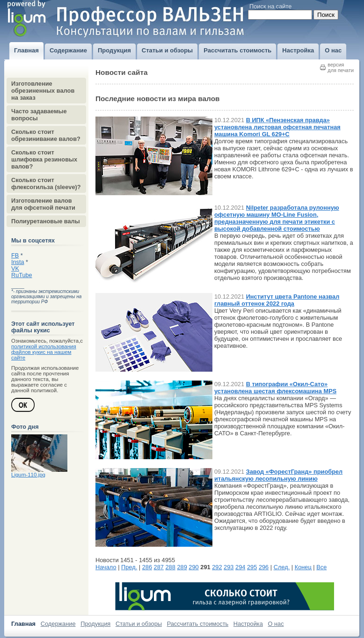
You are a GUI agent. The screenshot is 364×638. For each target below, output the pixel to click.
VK (15, 269)
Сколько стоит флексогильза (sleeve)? (46, 183)
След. (282, 567)
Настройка (248, 624)
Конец (303, 567)
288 (171, 567)
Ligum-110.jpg (28, 475)
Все (321, 567)
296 (264, 567)
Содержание (58, 624)
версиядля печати (341, 67)
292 (217, 567)
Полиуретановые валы (46, 221)
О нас (276, 624)
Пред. (129, 567)
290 (193, 567)
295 (252, 567)
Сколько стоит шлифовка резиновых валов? (44, 159)
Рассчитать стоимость (198, 624)
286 (147, 567)
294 (240, 567)
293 (229, 567)
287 (159, 567)
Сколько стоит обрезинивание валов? (46, 135)
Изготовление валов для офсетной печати (43, 204)
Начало (106, 567)
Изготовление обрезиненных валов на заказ (43, 91)
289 (182, 567)
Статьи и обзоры (139, 624)
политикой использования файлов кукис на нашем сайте (44, 352)
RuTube (22, 275)
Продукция (95, 624)
